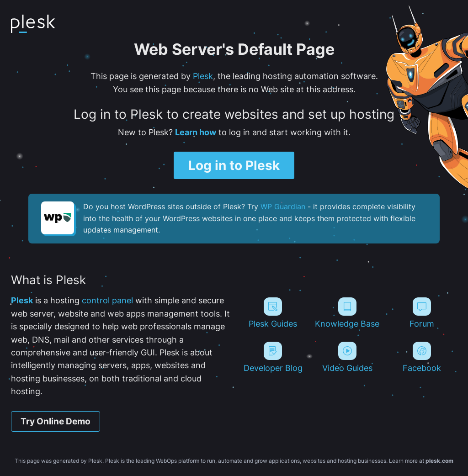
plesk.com (439, 461)
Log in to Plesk (234, 165)
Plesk (203, 76)
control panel (107, 300)
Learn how (196, 132)
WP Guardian (283, 206)
